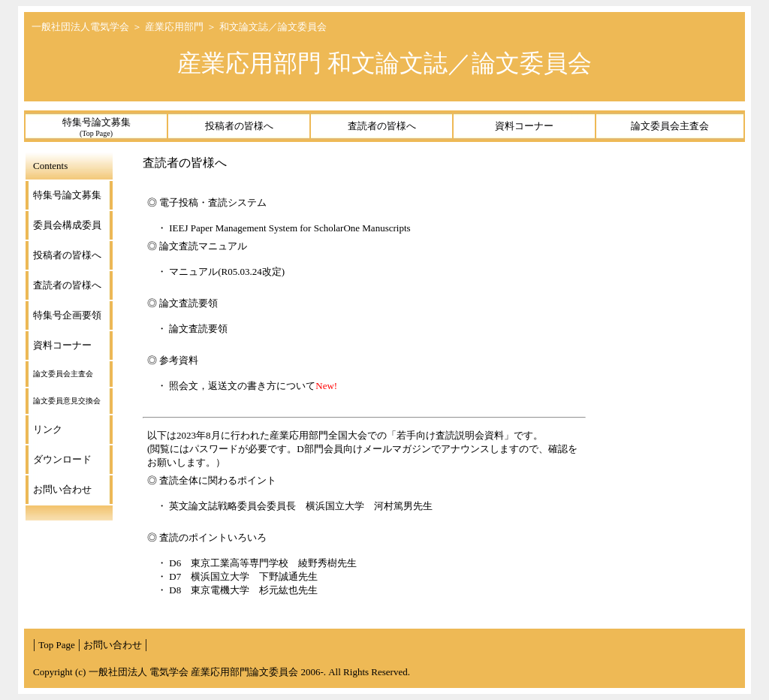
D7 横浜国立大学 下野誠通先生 (243, 576)
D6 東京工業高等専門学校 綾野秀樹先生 (263, 563)
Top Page (57, 645)
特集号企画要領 (67, 315)
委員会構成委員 (67, 225)
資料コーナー (524, 126)
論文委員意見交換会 (67, 401)
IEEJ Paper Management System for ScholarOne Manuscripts (296, 228)
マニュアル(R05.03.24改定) (227, 272)
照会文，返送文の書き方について (242, 386)
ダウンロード (62, 459)
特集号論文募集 (97, 127)
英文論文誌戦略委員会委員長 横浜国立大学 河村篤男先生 (301, 506)
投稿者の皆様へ (239, 126)
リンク (48, 429)
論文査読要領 (198, 329)
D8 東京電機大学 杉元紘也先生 (243, 590)
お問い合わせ (62, 489)
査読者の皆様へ (382, 126)
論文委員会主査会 (670, 126)
